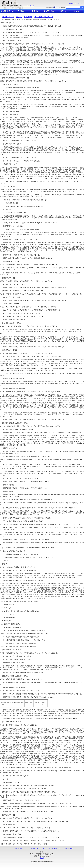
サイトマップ (72, 4)
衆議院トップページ (8, 17)
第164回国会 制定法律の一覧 (44, 17)
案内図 (42, 858)
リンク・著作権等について (54, 848)
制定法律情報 (28, 17)
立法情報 (19, 17)
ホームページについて (22, 848)
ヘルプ (80, 4)
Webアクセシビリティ (37, 848)
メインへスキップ (28, 6)
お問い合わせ (69, 848)
